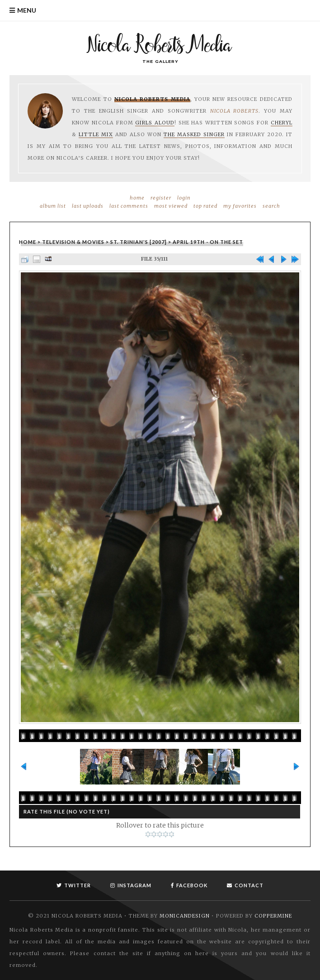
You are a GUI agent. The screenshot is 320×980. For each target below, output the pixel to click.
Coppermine (273, 916)
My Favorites (240, 206)
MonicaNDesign (185, 916)
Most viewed (171, 206)
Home (137, 198)
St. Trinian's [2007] (139, 242)
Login (184, 198)
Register (161, 198)
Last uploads (88, 206)
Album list (53, 206)
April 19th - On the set (208, 242)
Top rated (205, 206)
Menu (27, 10)
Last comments (129, 206)
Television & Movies (73, 242)
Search (271, 206)
